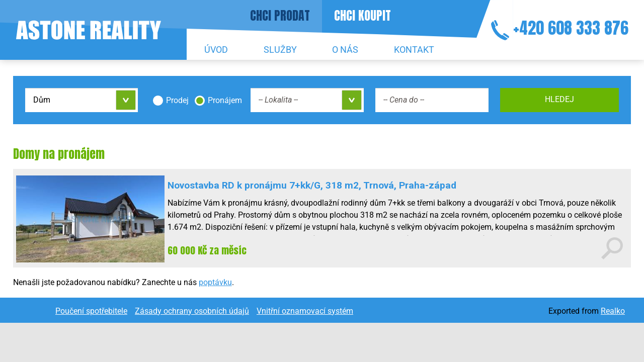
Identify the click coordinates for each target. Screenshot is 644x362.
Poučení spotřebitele (91, 311)
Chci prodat (280, 16)
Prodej (177, 100)
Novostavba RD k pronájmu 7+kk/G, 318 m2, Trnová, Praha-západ (312, 185)
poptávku (215, 282)
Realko (613, 311)
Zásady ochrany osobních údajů (192, 311)
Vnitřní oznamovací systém (305, 311)
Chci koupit (363, 16)
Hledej (559, 99)
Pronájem (225, 100)
